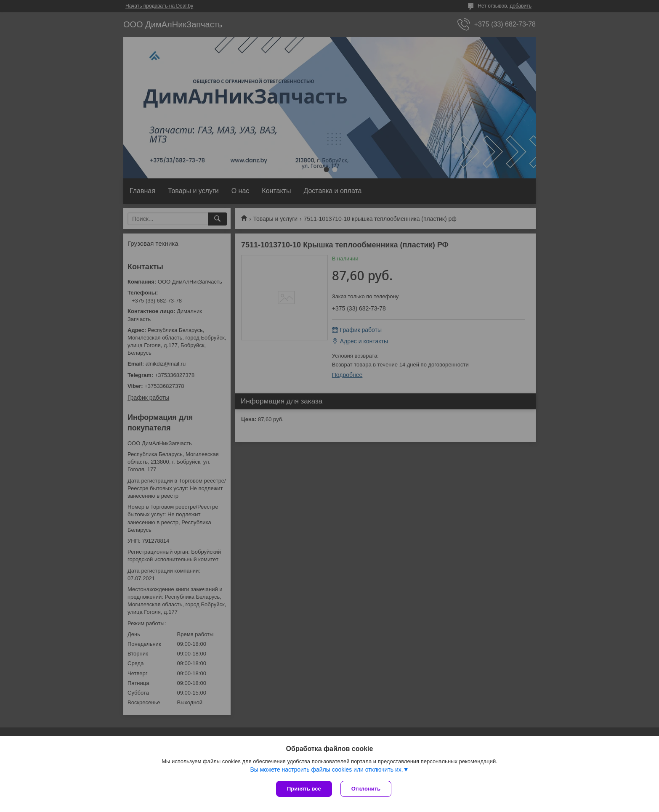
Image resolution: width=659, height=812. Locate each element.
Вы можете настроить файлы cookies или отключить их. (326, 770)
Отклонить (366, 789)
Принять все (304, 789)
